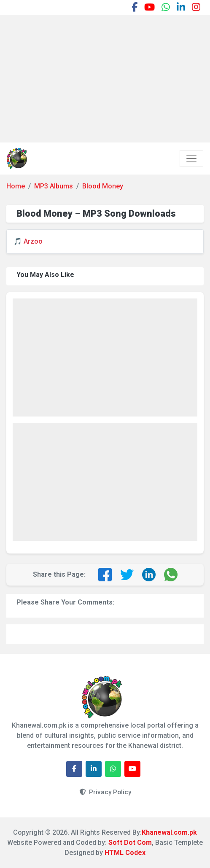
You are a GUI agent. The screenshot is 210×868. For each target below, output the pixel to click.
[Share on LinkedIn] (149, 575)
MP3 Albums (54, 186)
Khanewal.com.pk (169, 832)
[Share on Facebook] (105, 575)
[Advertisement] (108, 77)
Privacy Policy (105, 792)
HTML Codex (125, 853)
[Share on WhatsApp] (171, 575)
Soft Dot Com (130, 842)
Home (16, 186)
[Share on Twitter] (127, 575)
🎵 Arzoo (28, 241)
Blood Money (103, 186)
